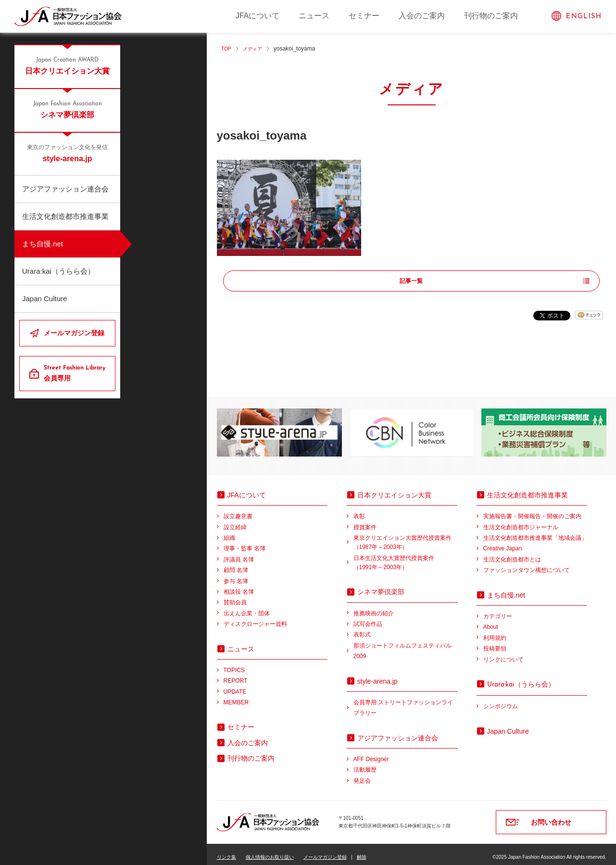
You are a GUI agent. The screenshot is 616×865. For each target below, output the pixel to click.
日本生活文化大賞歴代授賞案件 (405, 557)
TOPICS (234, 664)
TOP (227, 49)
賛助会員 (235, 597)
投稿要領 (495, 643)
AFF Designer (371, 753)
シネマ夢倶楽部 (67, 109)
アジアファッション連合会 (65, 189)
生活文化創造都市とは (512, 554)
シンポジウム (501, 700)
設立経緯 (235, 521)
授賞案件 (365, 521)
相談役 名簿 (239, 586)
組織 (229, 532)
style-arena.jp (67, 153)
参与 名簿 (236, 575)
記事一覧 (412, 281)
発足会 (362, 775)
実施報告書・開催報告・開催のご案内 (532, 510)
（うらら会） (521, 678)
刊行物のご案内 (491, 16)
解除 (362, 851)
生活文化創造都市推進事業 (65, 216)
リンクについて (503, 653)
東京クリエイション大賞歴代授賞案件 (405, 538)
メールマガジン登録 (74, 333)
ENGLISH (584, 17)
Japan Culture (44, 299)
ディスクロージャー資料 (255, 618)
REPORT (236, 675)
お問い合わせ (551, 816)
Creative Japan (503, 543)
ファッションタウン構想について (527, 564)
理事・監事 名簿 (245, 543)
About (491, 621)
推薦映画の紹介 (374, 607)
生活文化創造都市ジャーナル (521, 521)
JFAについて (258, 16)
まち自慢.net (43, 244)
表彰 (359, 510)
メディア (256, 49)
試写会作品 (368, 618)
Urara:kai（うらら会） (58, 271)
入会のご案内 (422, 16)
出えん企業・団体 (247, 607)
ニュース (314, 16)
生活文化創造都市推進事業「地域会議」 (535, 532)
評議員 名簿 (239, 554)
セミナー (364, 16)
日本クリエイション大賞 (67, 65)
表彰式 (362, 629)
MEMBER (236, 697)
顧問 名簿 (236, 564)
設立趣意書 (238, 510)
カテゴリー (498, 611)
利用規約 (495, 632)
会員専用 (76, 373)
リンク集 (226, 851)
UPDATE (235, 686)
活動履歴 (365, 764)
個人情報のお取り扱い (270, 851)
